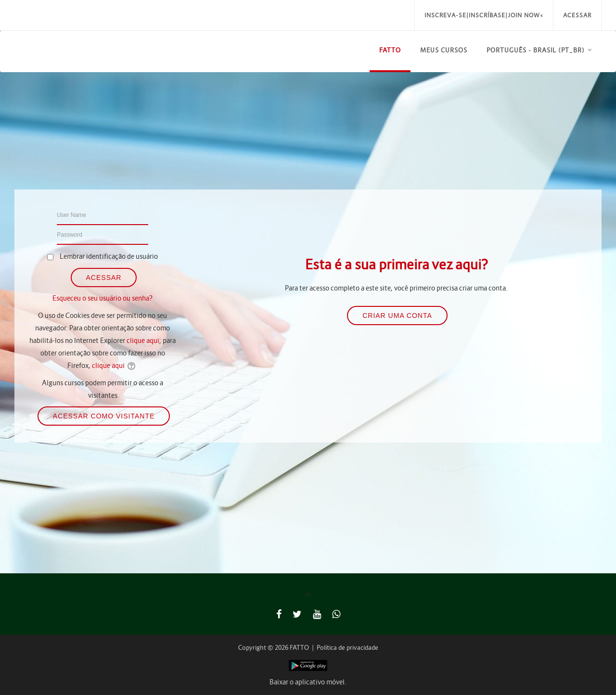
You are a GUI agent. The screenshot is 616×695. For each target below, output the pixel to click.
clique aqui (143, 341)
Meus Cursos (444, 50)
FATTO (390, 50)
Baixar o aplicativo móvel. (308, 682)
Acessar (577, 15)
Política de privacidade (347, 648)
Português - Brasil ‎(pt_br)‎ (536, 50)
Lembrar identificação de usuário (109, 256)
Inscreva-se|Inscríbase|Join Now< (484, 15)
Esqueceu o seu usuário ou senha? (103, 298)
